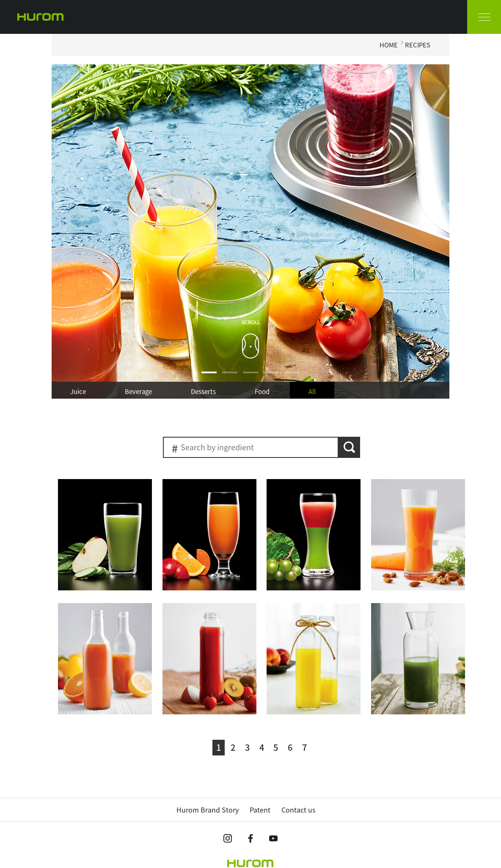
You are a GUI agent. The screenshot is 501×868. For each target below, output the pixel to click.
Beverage (138, 391)
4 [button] (271, 378)
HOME (389, 45)
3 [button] (250, 378)
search (349, 447)
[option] (250, 231)
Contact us (298, 810)
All (312, 391)
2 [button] (230, 378)
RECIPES (418, 45)
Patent (260, 810)
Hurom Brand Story (208, 810)
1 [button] (209, 378)
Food (262, 391)
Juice (78, 391)
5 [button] (292, 378)
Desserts (203, 391)
